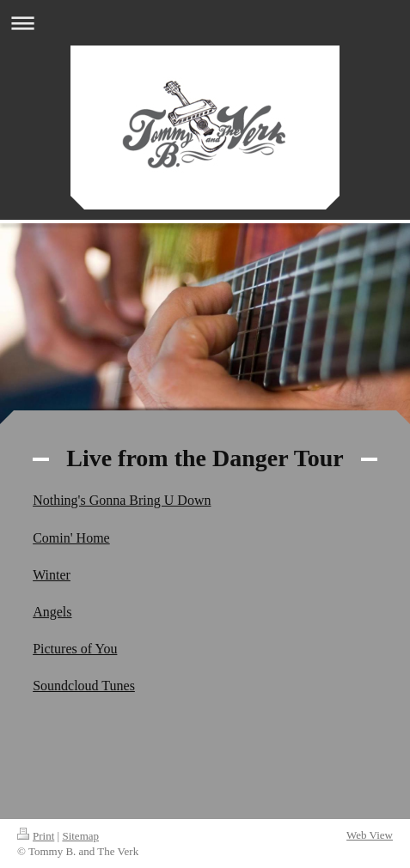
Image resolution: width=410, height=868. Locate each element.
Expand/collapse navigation (205, 23)
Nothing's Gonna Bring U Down (122, 500)
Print (36, 836)
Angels (52, 612)
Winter (52, 575)
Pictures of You (75, 649)
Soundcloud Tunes (84, 686)
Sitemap (80, 836)
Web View (370, 835)
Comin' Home (71, 538)
